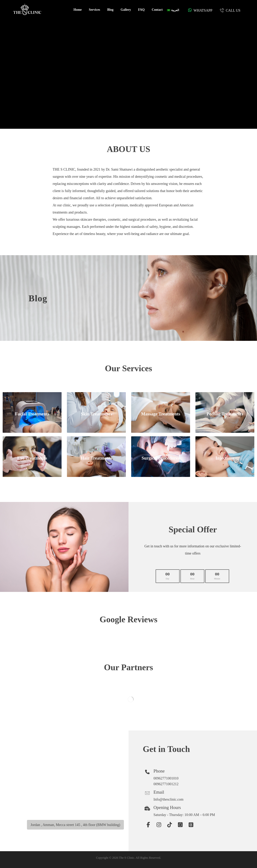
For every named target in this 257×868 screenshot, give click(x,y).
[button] (148, 825)
